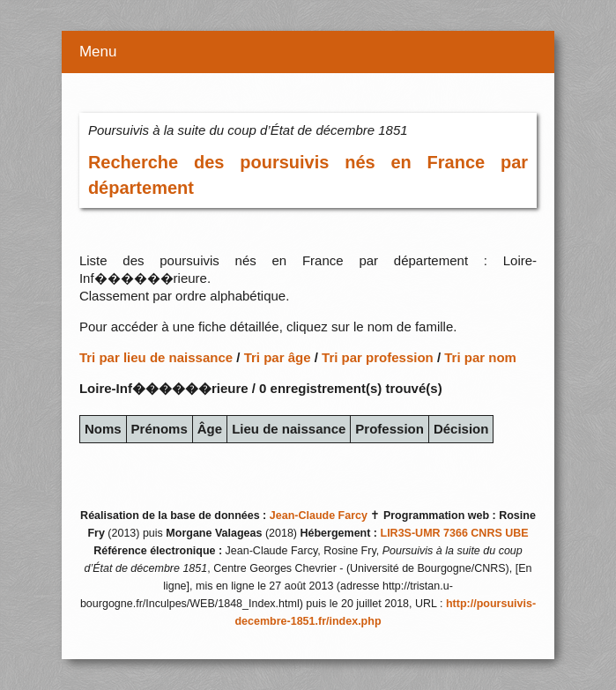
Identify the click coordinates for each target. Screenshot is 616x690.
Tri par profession (378, 357)
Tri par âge (278, 357)
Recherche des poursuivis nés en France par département (308, 175)
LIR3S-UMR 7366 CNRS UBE (455, 533)
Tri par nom (480, 357)
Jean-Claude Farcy (319, 516)
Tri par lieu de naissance (156, 357)
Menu (98, 52)
